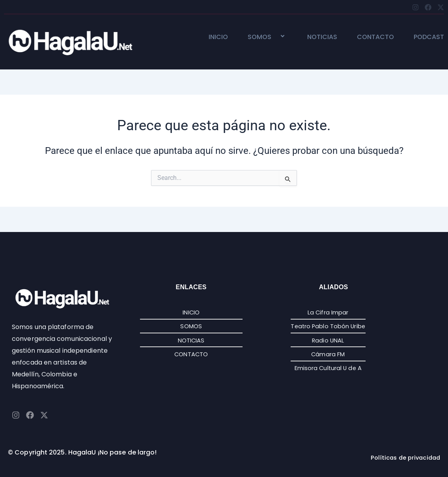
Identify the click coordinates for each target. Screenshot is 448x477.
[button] (274, 37)
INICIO (218, 37)
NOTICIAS (322, 37)
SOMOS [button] (268, 37)
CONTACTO (375, 37)
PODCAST (429, 37)
